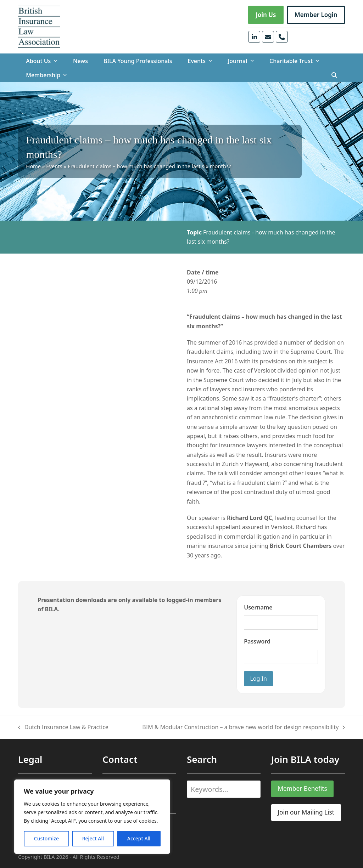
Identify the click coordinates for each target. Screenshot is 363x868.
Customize (46, 838)
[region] (92, 817)
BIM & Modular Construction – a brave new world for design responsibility (243, 727)
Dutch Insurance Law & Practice (63, 727)
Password (257, 641)
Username (258, 607)
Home (33, 166)
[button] (334, 75)
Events (54, 166)
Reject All (93, 838)
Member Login (316, 15)
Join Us (266, 15)
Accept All (139, 838)
